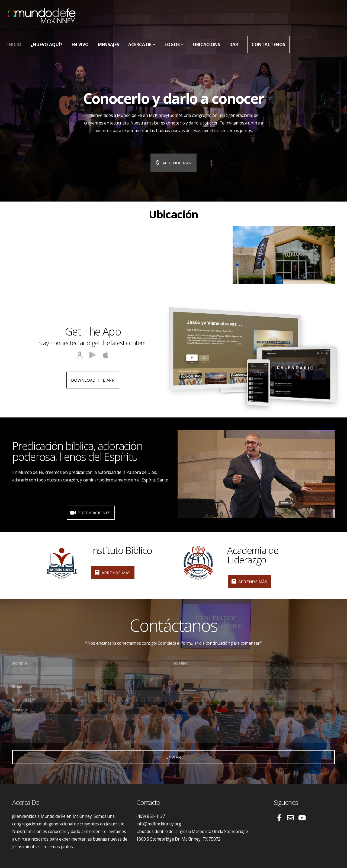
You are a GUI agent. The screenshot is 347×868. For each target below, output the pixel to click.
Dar (234, 44)
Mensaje (20, 710)
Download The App (93, 380)
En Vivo (80, 44)
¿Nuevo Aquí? (46, 44)
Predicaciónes (90, 513)
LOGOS (174, 44)
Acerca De (142, 44)
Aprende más (173, 163)
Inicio (14, 44)
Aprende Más (112, 573)
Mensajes (108, 44)
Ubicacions (207, 44)
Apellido (181, 663)
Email (17, 686)
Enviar (174, 757)
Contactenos (268, 44)
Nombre (20, 663)
